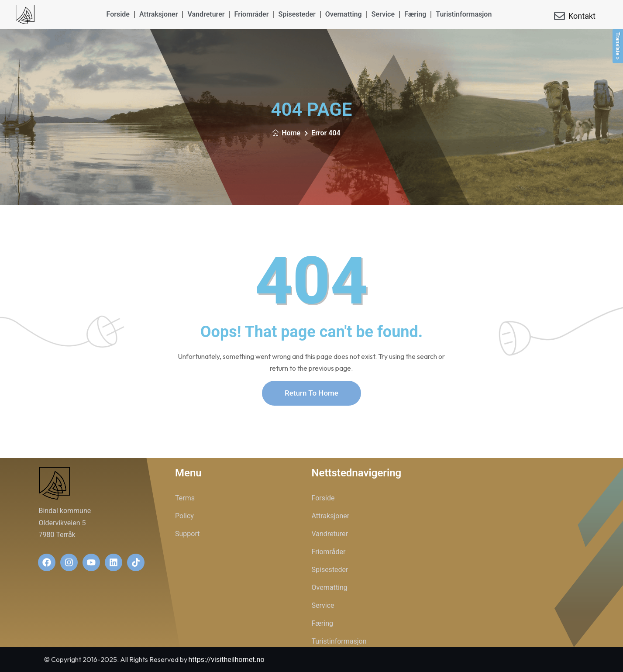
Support (187, 534)
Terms (185, 498)
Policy (184, 516)
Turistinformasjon (464, 14)
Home (286, 133)
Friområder (252, 14)
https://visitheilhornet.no (227, 660)
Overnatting (344, 14)
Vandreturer (206, 14)
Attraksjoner (159, 14)
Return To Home (311, 393)
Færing (415, 14)
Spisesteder (297, 14)
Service (383, 14)
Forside (118, 14)
